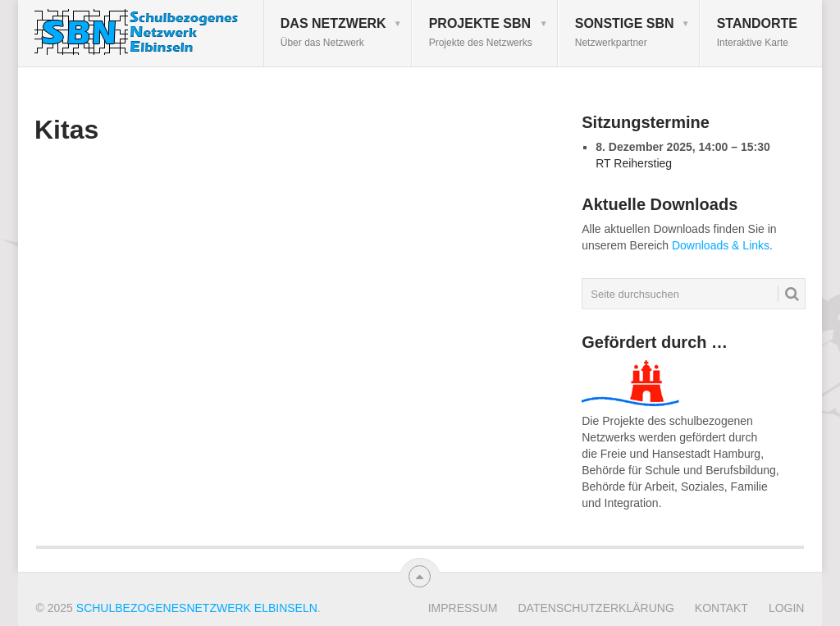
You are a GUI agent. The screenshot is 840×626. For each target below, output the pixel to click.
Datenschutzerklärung (596, 608)
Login (787, 608)
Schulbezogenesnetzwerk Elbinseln (197, 608)
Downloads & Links (721, 245)
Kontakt (721, 608)
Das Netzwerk (333, 32)
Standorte (757, 32)
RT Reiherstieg (634, 163)
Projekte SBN (481, 32)
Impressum (463, 608)
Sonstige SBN (625, 32)
